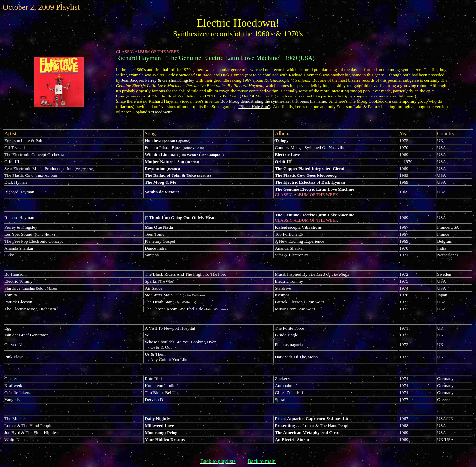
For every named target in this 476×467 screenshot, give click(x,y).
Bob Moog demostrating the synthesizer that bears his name (273, 101)
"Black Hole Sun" (254, 107)
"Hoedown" (161, 112)
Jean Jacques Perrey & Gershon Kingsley (158, 80)
